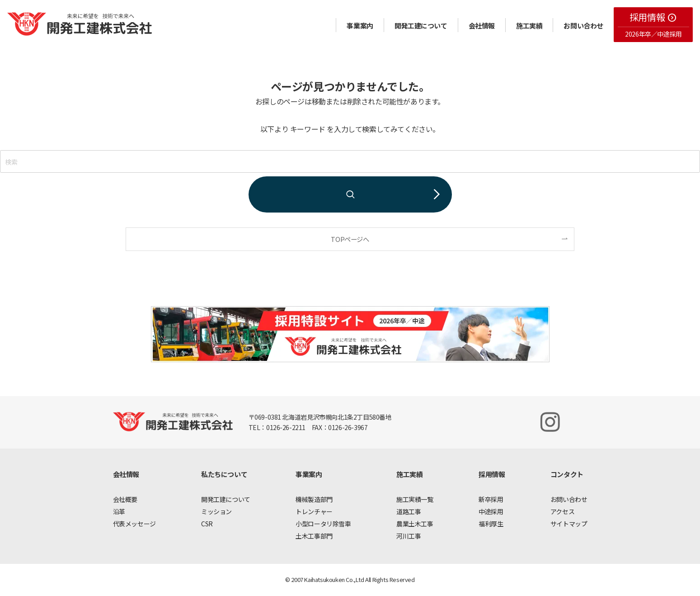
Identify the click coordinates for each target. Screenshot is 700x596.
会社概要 (125, 499)
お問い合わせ (583, 26)
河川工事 (409, 536)
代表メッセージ (134, 524)
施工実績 (529, 26)
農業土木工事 (415, 524)
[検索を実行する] (350, 194)
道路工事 (409, 511)
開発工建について (421, 26)
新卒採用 (491, 499)
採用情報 (653, 17)
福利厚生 (491, 524)
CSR (207, 524)
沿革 (119, 511)
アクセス (562, 511)
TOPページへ (350, 239)
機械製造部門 (314, 499)
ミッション (216, 511)
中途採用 (491, 511)
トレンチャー (314, 511)
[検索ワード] (350, 161)
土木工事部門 (314, 536)
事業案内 (360, 26)
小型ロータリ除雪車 (323, 524)
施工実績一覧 (415, 499)
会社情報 (482, 26)
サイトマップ (569, 524)
